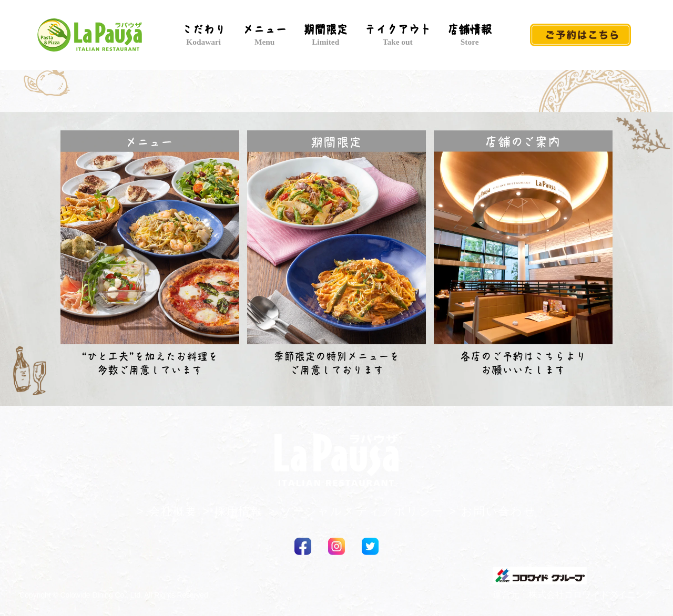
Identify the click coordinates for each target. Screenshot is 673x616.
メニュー (264, 35)
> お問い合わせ (492, 511)
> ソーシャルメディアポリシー (356, 511)
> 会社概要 (167, 511)
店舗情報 (470, 35)
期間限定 (325, 35)
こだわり (203, 35)
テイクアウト (397, 35)
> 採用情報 (233, 511)
